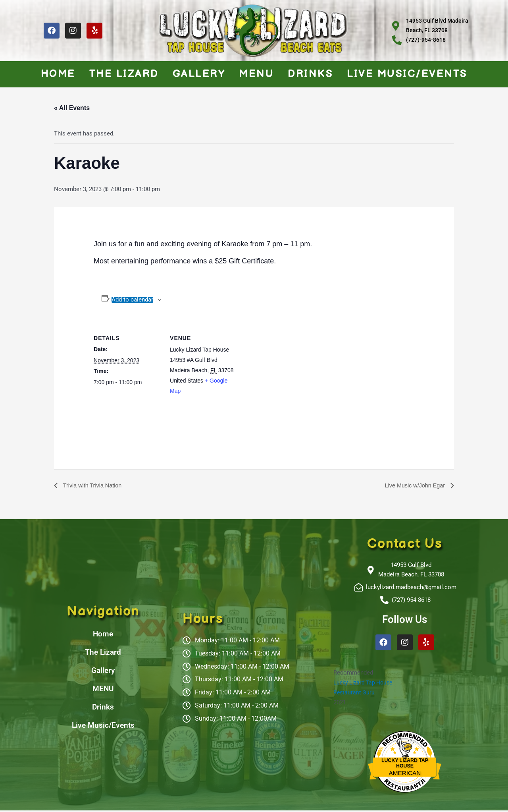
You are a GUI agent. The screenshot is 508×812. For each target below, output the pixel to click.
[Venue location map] (288, 377)
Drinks (310, 74)
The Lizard (124, 74)
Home (58, 74)
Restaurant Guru (355, 694)
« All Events (72, 108)
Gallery (199, 74)
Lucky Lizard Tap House (365, 684)
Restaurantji (405, 782)
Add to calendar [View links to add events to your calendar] (132, 300)
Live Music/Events (407, 74)
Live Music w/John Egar (412, 486)
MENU (256, 74)
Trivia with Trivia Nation (95, 486)
